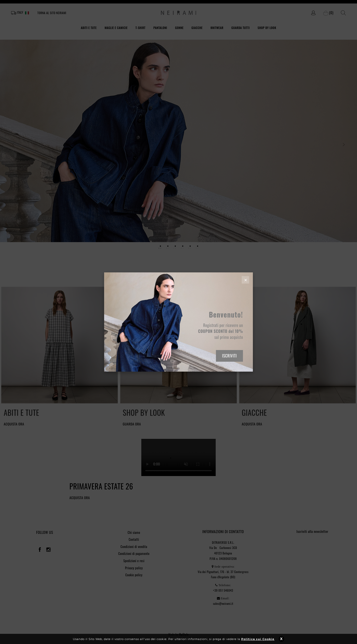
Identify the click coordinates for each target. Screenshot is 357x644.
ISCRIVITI (229, 356)
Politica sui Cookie (258, 639)
